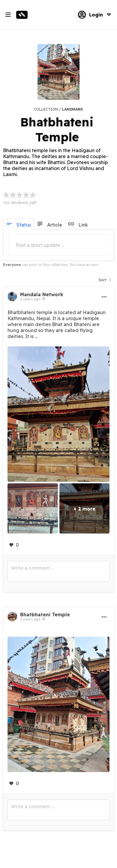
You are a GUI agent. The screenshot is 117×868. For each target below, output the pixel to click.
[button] (105, 278)
